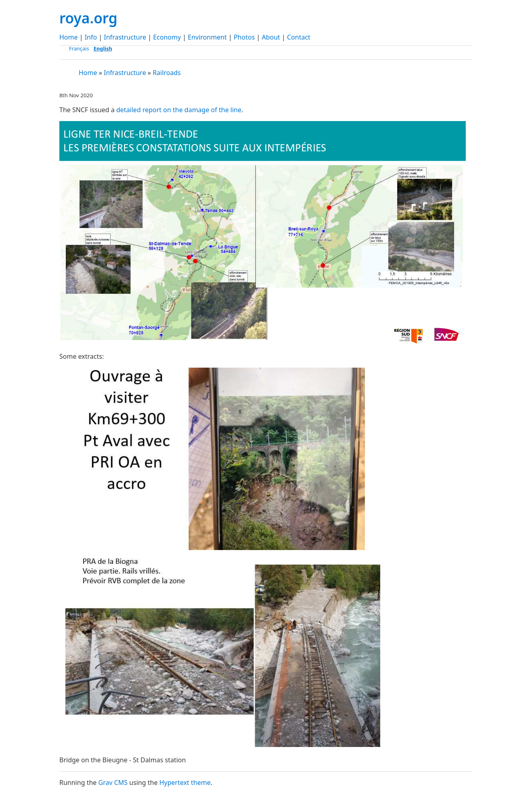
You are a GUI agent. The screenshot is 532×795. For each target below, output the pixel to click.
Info (91, 37)
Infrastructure (125, 37)
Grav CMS (113, 782)
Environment (207, 37)
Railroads (167, 73)
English (103, 48)
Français (79, 48)
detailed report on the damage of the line (179, 110)
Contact (299, 37)
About (271, 37)
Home (69, 37)
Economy (167, 37)
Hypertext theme (185, 782)
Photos (244, 37)
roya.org (88, 18)
